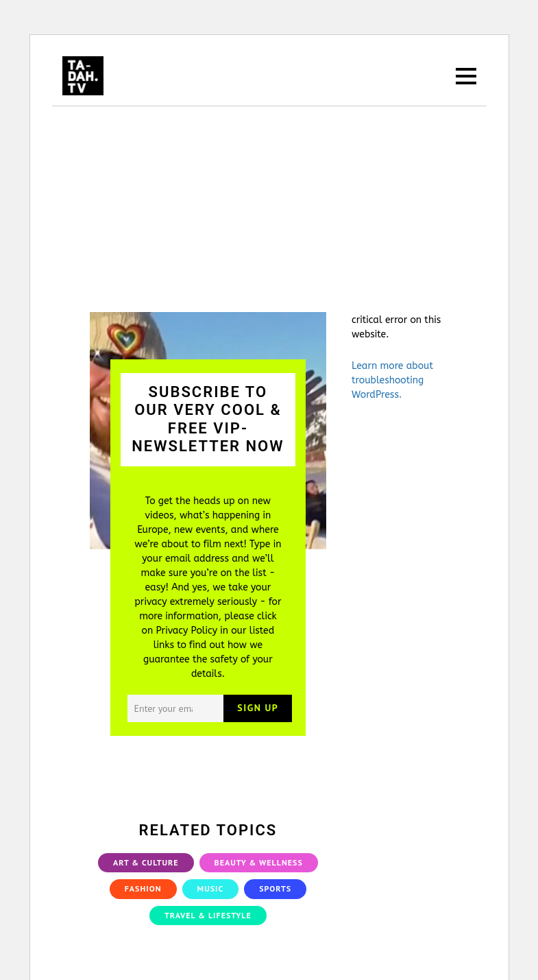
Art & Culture (146, 862)
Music (211, 888)
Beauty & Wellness (259, 862)
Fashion (143, 888)
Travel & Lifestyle (208, 915)
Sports (275, 888)
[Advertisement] (269, 209)
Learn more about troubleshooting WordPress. (392, 380)
